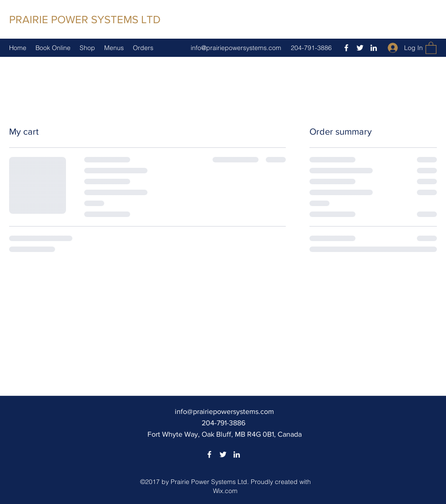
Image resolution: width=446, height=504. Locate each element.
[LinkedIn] (374, 48)
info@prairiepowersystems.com (236, 48)
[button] (431, 48)
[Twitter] (360, 48)
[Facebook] (346, 48)
